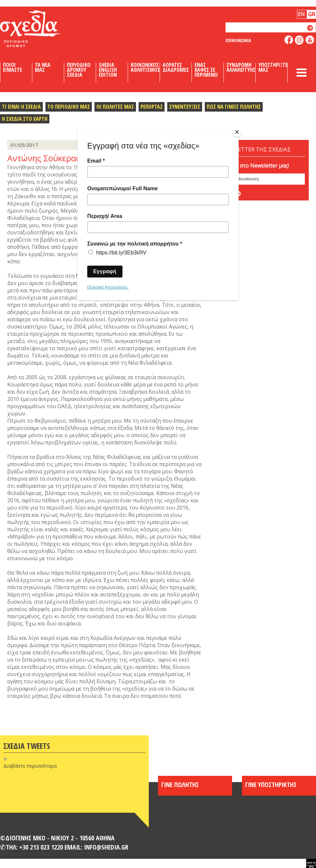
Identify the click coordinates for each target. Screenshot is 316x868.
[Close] (237, 132)
